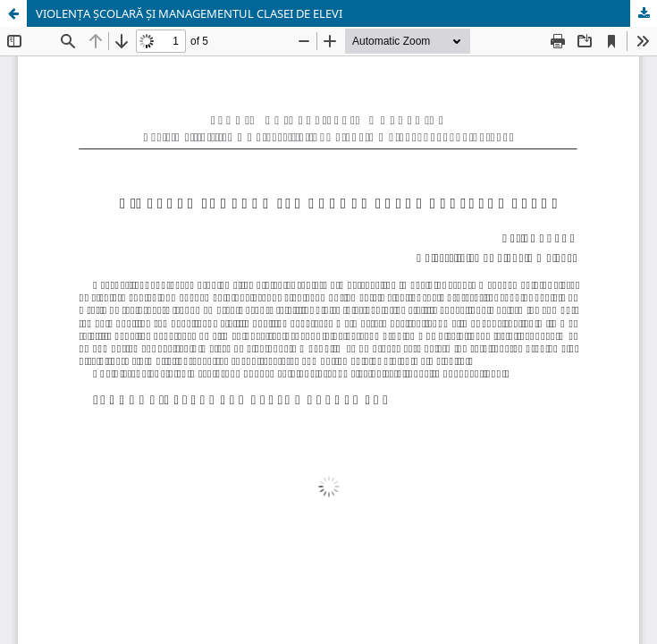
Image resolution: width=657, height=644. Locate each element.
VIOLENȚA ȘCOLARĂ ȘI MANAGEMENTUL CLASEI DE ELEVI (189, 13)
